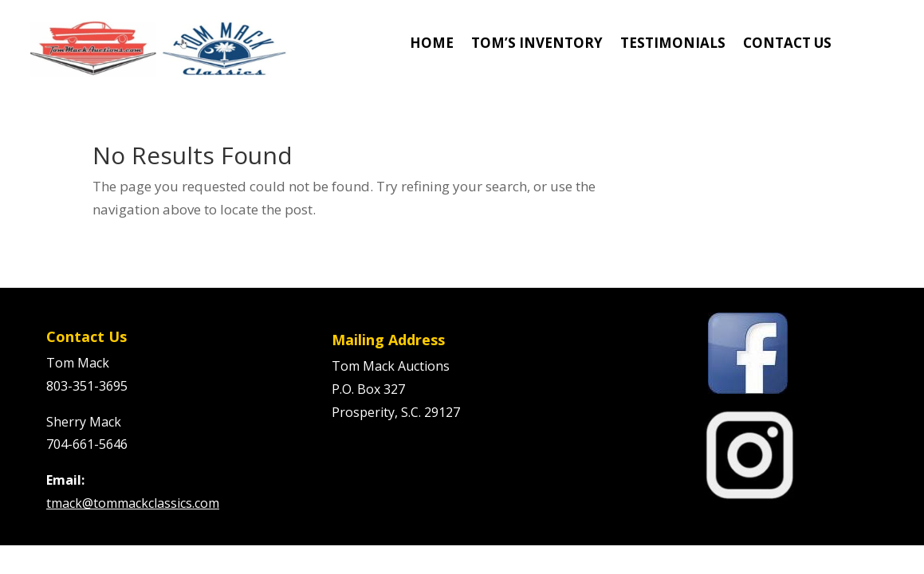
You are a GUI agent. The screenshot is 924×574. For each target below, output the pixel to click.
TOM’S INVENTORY (537, 45)
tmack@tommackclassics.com (133, 503)
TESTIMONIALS (673, 45)
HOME (432, 45)
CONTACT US (787, 45)
